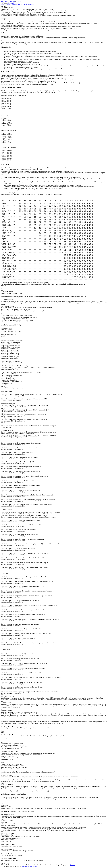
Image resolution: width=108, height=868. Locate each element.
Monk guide (12, 3)
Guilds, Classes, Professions (26, 5)
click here (73, 865)
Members (12, 1)
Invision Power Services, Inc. (29, 866)
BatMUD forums (12, 5)
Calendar (18, 1)
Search (6, 1)
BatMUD (3, 5)
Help (2, 1)
